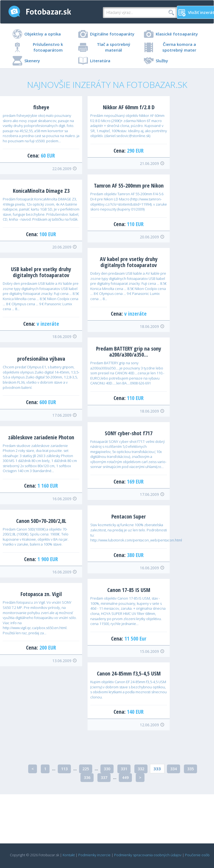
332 (141, 769)
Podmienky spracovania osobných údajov (148, 855)
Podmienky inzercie (94, 855)
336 (87, 777)
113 (64, 769)
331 (124, 769)
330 (107, 769)
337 (104, 777)
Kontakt (69, 855)
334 (173, 769)
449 (125, 777)
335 (190, 769)
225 (86, 769)
